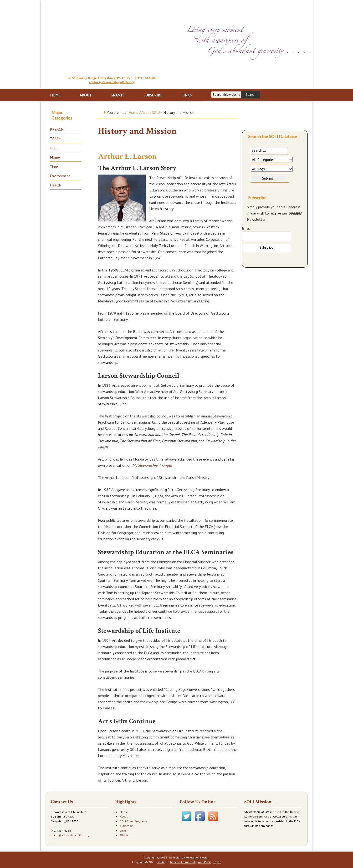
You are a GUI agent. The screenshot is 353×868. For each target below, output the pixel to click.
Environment (60, 176)
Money (55, 157)
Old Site (125, 835)
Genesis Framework (183, 862)
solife (161, 862)
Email (246, 228)
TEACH (56, 139)
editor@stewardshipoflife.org (112, 82)
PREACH (57, 129)
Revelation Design (197, 857)
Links (123, 830)
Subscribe (126, 826)
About (124, 816)
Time (54, 166)
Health (55, 185)
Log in (217, 862)
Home (124, 812)
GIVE (54, 148)
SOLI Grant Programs (133, 821)
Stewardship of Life (112, 37)
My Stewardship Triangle (152, 465)
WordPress (205, 862)
